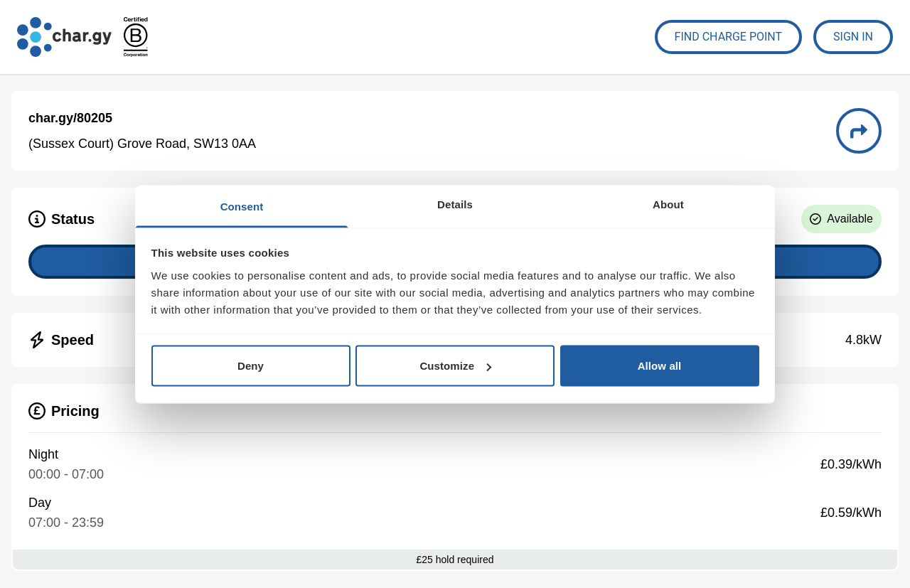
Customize (455, 366)
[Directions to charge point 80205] (859, 131)
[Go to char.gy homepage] (64, 37)
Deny (251, 366)
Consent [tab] (242, 206)
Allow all (660, 366)
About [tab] (668, 204)
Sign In (853, 37)
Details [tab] (455, 204)
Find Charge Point (729, 37)
